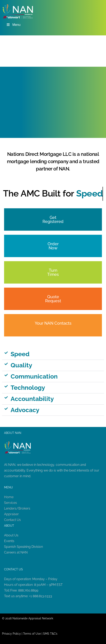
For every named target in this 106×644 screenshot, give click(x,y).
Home (9, 497)
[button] (53, 354)
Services (11, 503)
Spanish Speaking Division (23, 547)
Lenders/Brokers (17, 508)
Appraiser (11, 514)
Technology (28, 388)
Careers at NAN (16, 552)
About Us (11, 535)
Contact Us (12, 520)
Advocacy (25, 410)
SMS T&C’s (50, 634)
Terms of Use (32, 634)
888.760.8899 (28, 590)
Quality (21, 365)
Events (9, 541)
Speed (20, 354)
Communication (34, 376)
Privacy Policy (11, 634)
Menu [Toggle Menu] (13, 25)
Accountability (32, 399)
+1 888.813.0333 (41, 596)
